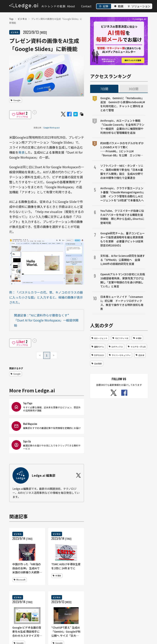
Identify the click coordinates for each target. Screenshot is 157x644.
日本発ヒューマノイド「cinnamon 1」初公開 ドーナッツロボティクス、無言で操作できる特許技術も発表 (122, 303)
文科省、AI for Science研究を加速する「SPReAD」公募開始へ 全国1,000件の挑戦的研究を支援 (123, 260)
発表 (22, 152)
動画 (121, 6)
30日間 (134, 89)
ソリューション (141, 6)
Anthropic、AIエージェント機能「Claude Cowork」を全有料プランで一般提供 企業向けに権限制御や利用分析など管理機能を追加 (122, 127)
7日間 (104, 89)
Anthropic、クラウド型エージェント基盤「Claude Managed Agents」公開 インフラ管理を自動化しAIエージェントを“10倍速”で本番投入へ (123, 194)
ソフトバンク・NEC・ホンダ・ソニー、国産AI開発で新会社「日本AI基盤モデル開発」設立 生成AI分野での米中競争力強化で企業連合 (122, 172)
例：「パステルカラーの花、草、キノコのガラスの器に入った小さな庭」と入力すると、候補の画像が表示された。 (46, 297)
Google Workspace (51, 128)
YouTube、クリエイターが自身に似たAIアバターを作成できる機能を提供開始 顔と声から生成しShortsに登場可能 (122, 217)
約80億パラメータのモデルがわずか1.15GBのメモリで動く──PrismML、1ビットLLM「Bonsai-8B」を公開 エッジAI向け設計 (122, 149)
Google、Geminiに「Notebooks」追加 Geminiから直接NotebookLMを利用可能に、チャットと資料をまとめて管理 (123, 104)
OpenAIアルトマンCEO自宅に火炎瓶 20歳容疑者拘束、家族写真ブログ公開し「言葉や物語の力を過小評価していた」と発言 (123, 280)
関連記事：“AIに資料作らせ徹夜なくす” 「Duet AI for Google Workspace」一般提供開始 (46, 320)
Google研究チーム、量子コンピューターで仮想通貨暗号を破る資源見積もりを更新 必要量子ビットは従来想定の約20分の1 (123, 239)
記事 (106, 6)
